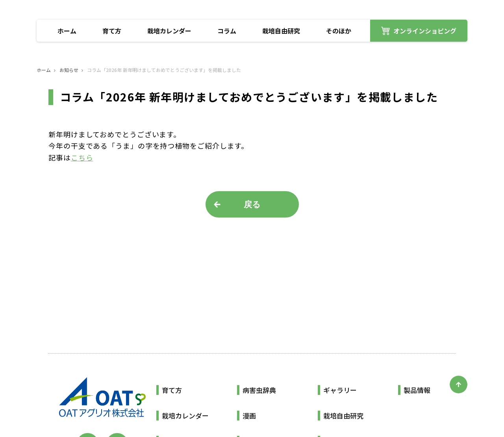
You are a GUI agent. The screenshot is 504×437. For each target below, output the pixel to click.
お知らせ (69, 70)
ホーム (67, 31)
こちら (82, 157)
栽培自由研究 (281, 31)
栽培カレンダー (169, 31)
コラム (227, 31)
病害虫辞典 (259, 390)
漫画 (249, 416)
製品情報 (417, 390)
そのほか (339, 31)
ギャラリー (340, 390)
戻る (252, 204)
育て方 (112, 31)
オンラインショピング (425, 31)
